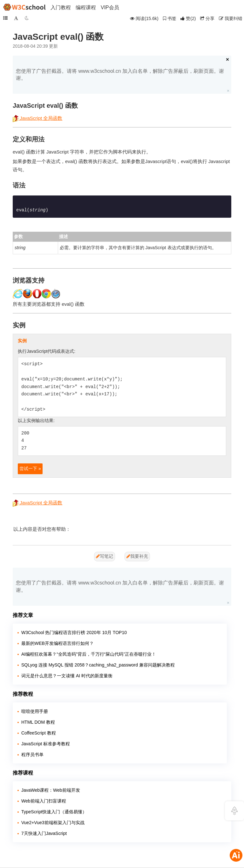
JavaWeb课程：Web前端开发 (51, 790)
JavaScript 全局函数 (37, 118)
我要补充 (137, 556)
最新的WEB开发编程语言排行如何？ (58, 643)
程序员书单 (32, 755)
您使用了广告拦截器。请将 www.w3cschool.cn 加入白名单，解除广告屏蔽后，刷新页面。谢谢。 (120, 75)
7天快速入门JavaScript (44, 833)
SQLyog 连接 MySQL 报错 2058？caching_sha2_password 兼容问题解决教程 (98, 665)
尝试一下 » (30, 468)
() (188, 18)
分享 (207, 18)
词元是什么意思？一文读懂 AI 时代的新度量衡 (67, 676)
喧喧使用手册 (35, 711)
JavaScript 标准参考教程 (46, 744)
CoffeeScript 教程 (39, 733)
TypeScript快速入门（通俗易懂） (54, 812)
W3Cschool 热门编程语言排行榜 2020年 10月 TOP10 (74, 632)
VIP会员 (110, 7)
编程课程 (86, 7)
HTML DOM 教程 (38, 722)
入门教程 (61, 7)
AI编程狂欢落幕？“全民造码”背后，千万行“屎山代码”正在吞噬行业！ (89, 654)
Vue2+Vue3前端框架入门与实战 (53, 823)
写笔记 (105, 556)
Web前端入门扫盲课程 (44, 801)
